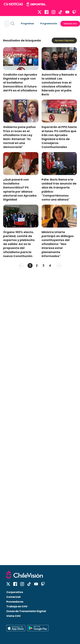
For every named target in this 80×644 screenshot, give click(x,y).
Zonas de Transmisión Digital (26, 611)
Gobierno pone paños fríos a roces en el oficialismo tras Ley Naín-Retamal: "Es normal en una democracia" (19, 137)
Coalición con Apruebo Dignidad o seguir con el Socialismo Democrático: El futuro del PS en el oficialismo (20, 83)
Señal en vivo (70, 24)
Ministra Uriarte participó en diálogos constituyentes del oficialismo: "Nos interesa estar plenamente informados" (58, 244)
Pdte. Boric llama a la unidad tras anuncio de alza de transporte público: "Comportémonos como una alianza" (59, 190)
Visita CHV (14, 616)
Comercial (13, 597)
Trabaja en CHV (17, 606)
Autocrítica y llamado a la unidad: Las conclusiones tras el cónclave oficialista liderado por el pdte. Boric (59, 85)
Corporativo (15, 592)
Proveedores (15, 602)
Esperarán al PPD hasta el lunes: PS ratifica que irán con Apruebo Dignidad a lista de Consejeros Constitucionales (59, 137)
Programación (49, 23)
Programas (27, 23)
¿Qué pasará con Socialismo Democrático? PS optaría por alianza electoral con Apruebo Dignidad (20, 190)
